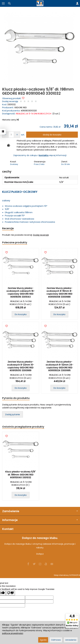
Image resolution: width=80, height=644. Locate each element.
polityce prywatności (13, 633)
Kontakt (8, 529)
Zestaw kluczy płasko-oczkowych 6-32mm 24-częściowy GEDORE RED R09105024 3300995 (59, 366)
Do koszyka (21, 314)
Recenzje (8, 228)
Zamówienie (40, 511)
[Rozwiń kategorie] (3, 3)
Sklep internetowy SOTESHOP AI (67, 575)
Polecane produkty (15, 242)
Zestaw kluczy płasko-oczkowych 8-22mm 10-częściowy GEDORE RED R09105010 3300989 (21, 366)
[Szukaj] (9, 3)
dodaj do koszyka (52, 135)
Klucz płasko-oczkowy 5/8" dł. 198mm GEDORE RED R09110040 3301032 (21, 475)
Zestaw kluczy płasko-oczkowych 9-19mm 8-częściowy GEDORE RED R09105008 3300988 (59, 292)
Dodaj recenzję (41, 235)
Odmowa (56, 640)
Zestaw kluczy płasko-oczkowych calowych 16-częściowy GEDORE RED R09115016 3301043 (21, 292)
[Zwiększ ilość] (5, 135)
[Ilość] (11, 135)
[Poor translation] (10, 593)
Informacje (40, 520)
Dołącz (40, 554)
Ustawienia (71, 640)
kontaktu (44, 155)
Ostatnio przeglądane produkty (23, 427)
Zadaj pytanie (13, 414)
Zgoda (43, 640)
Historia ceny (10, 120)
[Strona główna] (40, 3)
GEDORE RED (21, 107)
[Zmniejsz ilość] (17, 135)
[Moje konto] (77, 3)
